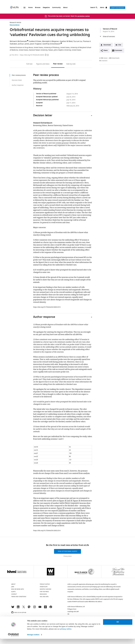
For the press (44, 592)
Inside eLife (44, 587)
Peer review (58, 64)
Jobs (13, 587)
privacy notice (66, 634)
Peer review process (19, 75)
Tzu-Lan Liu (78, 41)
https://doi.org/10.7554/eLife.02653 (32, 55)
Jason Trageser (36, 44)
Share (106, 51)
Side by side (71, 64)
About (65, 8)
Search (93, 8)
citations (103, 61)
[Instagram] (35, 608)
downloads (114, 58)
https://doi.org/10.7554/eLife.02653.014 (47, 531)
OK (118, 627)
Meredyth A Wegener (51, 41)
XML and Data (44, 597)
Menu (24, 8)
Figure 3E (77, 501)
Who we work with (18, 589)
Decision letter (17, 80)
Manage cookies (33, 640)
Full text (29, 64)
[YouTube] (40, 608)
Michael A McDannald (18, 41)
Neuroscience (15, 25)
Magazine (46, 8)
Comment (119, 51)
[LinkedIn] (18, 608)
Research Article (15, 23)
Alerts (102, 8)
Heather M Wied (66, 41)
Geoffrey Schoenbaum (51, 44)
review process (62, 143)
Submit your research (118, 8)
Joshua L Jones (24, 44)
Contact (14, 594)
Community (56, 8)
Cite (120, 45)
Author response (18, 85)
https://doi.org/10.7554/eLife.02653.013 (47, 307)
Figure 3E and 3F (66, 501)
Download (107, 45)
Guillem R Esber (35, 41)
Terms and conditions (19, 597)
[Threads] (45, 608)
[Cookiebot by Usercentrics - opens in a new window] (13, 640)
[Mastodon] (29, 608)
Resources (43, 594)
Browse (38, 8)
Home (30, 8)
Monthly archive (46, 589)
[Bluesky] (13, 608)
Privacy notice (68, 556)
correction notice (83, 16)
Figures (43, 64)
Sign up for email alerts (67, 551)
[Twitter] (24, 608)
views (103, 58)
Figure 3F (61, 508)
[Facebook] (51, 608)
